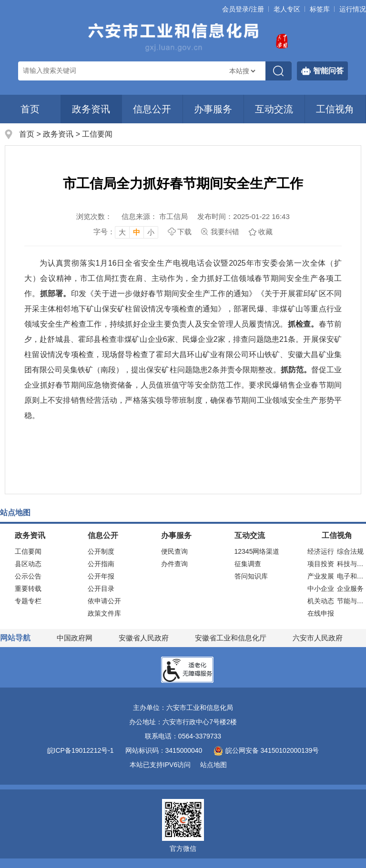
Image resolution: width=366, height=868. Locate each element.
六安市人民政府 (318, 638)
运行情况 (353, 9)
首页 (30, 109)
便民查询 (174, 551)
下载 (184, 232)
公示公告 (28, 576)
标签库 (320, 9)
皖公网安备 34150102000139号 (266, 750)
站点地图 (213, 765)
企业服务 (350, 589)
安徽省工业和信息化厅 (231, 638)
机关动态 (321, 601)
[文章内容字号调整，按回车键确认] (126, 232)
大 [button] (122, 232)
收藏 (265, 232)
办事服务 (213, 109)
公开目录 (101, 589)
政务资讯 (91, 109)
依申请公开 (104, 601)
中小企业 (321, 589)
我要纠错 (225, 232)
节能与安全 (351, 601)
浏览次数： (94, 216)
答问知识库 (251, 576)
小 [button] (151, 232)
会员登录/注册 (243, 9)
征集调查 (248, 564)
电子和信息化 (351, 576)
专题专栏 (28, 601)
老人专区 (287, 9)
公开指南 (101, 564)
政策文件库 (104, 613)
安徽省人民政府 (144, 638)
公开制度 (101, 551)
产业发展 (321, 576)
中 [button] (137, 232)
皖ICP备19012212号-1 (81, 750)
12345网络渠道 (257, 551)
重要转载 (28, 589)
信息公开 (152, 109)
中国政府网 (75, 638)
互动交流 (274, 109)
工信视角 (335, 109)
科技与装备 (351, 564)
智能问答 (322, 71)
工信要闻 (97, 134)
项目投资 (321, 564)
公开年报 (101, 576)
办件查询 (174, 564)
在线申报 (321, 613)
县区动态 (28, 564)
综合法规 (350, 551)
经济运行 (321, 551)
